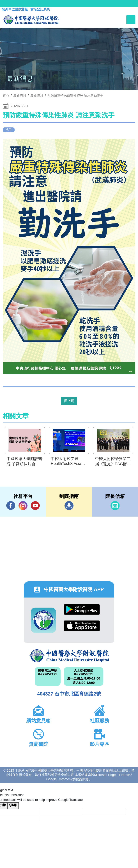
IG (23, 506)
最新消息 (37, 95)
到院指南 (69, 506)
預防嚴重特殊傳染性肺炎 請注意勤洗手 (75, 95)
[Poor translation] (13, 806)
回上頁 (69, 401)
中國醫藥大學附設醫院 (69, 656)
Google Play (82, 609)
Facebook (11, 506)
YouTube (35, 506)
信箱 (115, 506)
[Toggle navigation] (131, 20)
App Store (82, 626)
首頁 (6, 95)
